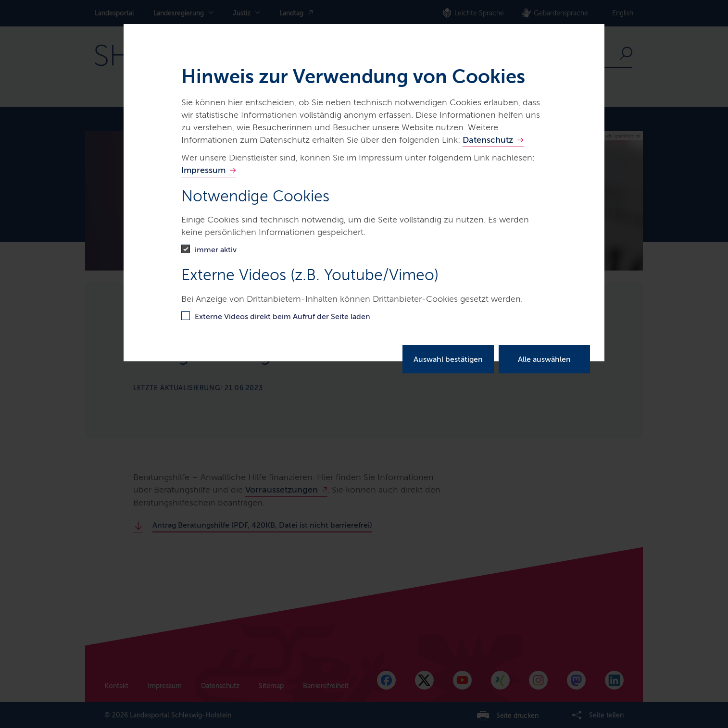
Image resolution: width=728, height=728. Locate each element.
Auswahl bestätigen (448, 359)
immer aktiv (216, 250)
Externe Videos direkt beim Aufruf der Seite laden (282, 316)
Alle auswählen (544, 359)
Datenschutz (488, 140)
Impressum (203, 170)
